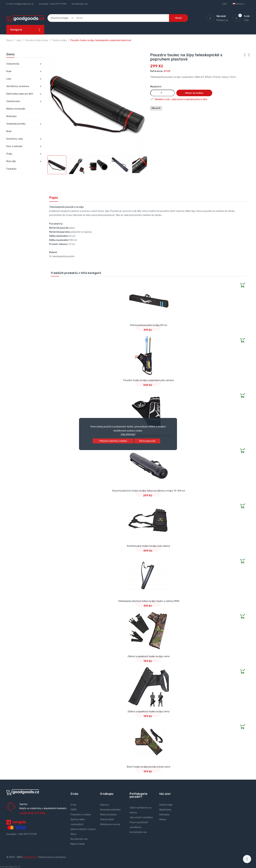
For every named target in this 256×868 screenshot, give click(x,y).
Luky (9, 79)
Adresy (163, 819)
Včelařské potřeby (16, 124)
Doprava (104, 805)
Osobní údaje (166, 805)
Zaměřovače (13, 101)
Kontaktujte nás (80, 4)
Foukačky (11, 169)
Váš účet (165, 794)
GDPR (74, 810)
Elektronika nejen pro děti (20, 94)
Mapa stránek (78, 844)
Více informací (128, 434)
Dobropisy (164, 815)
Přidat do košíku (194, 93)
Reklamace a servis (110, 824)
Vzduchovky (13, 64)
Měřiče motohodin (16, 109)
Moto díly (11, 161)
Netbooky (12, 116)
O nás (73, 805)
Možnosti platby (108, 815)
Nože (9, 131)
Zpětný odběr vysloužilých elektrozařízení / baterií (83, 824)
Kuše (9, 71)
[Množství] (162, 93)
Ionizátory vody (15, 139)
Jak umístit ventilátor (141, 818)
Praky (9, 154)
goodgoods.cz (30, 857)
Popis (54, 198)
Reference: (157, 71)
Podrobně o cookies (81, 815)
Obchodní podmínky (110, 810)
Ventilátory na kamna (18, 86)
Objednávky (165, 810)
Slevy (73, 834)
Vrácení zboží (107, 819)
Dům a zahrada (14, 146)
